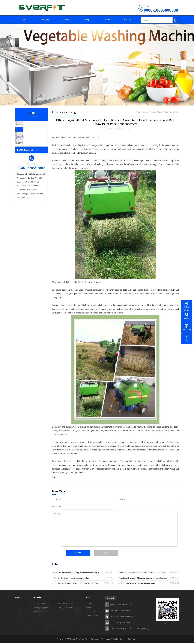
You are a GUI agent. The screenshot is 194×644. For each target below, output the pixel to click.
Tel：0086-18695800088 (120, 611)
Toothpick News (28, 141)
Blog (87, 20)
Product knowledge (30, 133)
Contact (128, 20)
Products (46, 20)
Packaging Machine (65, 608)
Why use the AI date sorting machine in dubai (71, 579)
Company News (28, 150)
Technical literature (30, 125)
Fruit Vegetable (39, 604)
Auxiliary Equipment (41, 608)
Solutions (66, 20)
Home (25, 20)
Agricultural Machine (66, 604)
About (107, 20)
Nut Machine (38, 612)
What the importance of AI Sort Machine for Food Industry (142, 573)
